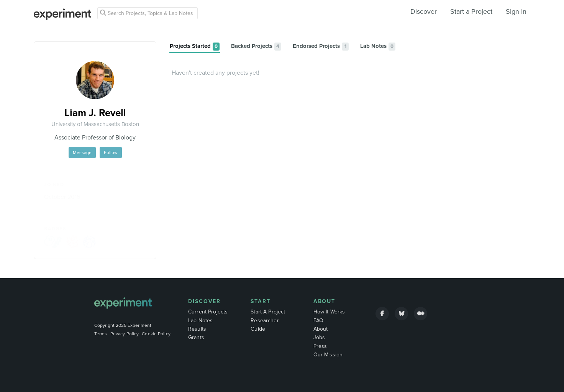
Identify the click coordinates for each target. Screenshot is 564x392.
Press (320, 346)
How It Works (329, 312)
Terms (101, 334)
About (325, 301)
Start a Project (471, 11)
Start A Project (268, 312)
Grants (196, 337)
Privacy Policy (125, 334)
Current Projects (208, 312)
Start (261, 301)
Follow (111, 153)
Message (82, 153)
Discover (424, 11)
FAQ (318, 321)
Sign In (516, 11)
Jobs (319, 337)
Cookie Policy (156, 334)
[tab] (195, 47)
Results (197, 329)
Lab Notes (200, 321)
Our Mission (328, 355)
